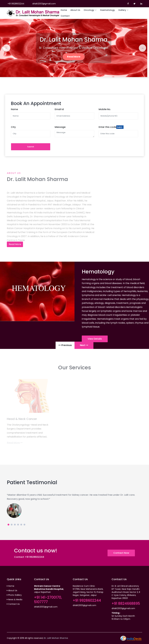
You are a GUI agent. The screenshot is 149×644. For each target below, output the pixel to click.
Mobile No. (105, 109)
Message (60, 127)
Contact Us (13, 604)
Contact (65, 16)
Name (14, 109)
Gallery (122, 10)
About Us (75, 10)
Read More (74, 57)
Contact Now (121, 553)
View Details (95, 339)
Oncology (89, 10)
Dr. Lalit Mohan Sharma (56, 638)
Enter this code (107, 127)
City (13, 127)
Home (64, 10)
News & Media (15, 599)
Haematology (107, 10)
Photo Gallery (14, 595)
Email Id (59, 109)
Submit (31, 147)
